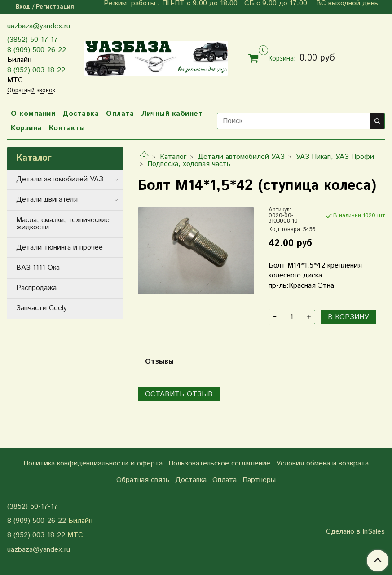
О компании (33, 114)
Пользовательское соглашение (219, 463)
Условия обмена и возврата (322, 463)
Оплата (120, 114)
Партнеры (259, 480)
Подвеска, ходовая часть (189, 164)
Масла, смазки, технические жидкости (63, 224)
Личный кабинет (172, 114)
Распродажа (36, 288)
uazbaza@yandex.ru (39, 26)
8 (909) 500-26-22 (37, 50)
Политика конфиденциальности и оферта (93, 463)
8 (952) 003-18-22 (36, 70)
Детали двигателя (47, 200)
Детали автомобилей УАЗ (241, 157)
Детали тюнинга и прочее (59, 248)
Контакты (67, 128)
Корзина (26, 128)
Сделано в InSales (355, 532)
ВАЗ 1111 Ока (38, 268)
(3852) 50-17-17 (33, 40)
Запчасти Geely (42, 308)
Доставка (81, 114)
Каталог (173, 157)
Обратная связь (143, 480)
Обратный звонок (31, 91)
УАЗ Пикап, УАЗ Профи (335, 157)
